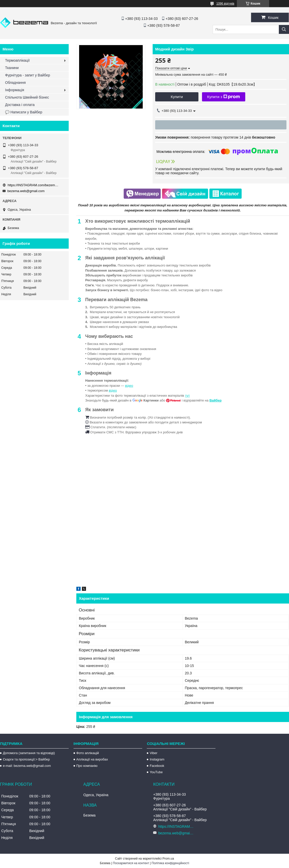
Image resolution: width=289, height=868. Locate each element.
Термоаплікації (17, 60)
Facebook (157, 766)
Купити (177, 97)
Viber (153, 753)
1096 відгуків (225, 4)
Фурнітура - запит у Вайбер (28, 75)
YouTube (156, 772)
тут (187, 396)
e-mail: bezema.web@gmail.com (27, 766)
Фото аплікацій (88, 753)
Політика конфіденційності (170, 863)
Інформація (15, 90)
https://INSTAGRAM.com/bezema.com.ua (33, 185)
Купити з (223, 97)
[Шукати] (284, 29)
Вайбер (215, 400)
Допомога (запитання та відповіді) (29, 753)
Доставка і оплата (20, 105)
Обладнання (15, 83)
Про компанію (87, 766)
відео (129, 386)
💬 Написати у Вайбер (24, 112)
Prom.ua (168, 859)
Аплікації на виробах (92, 759)
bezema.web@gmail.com (26, 191)
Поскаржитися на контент (131, 863)
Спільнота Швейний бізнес (27, 97)
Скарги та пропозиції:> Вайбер (26, 759)
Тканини (12, 68)
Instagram (157, 759)
